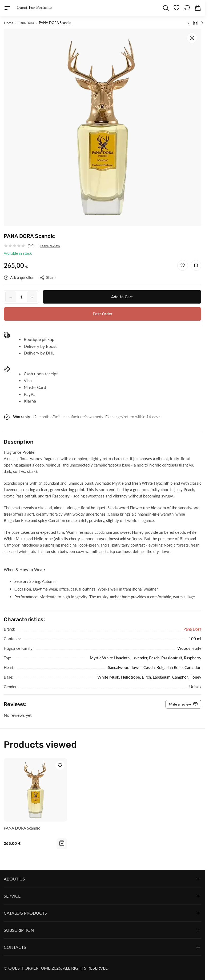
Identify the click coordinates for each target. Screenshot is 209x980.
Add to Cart (122, 297)
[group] (103, 127)
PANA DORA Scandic (22, 828)
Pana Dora (192, 629)
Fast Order (103, 314)
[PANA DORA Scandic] (35, 790)
